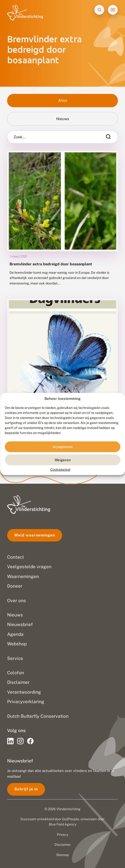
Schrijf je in (26, 789)
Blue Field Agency (63, 824)
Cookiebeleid (60, 470)
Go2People (71, 819)
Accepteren (63, 447)
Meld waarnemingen (35, 535)
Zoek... (20, 137)
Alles (63, 100)
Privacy (62, 835)
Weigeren (63, 460)
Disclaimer (63, 845)
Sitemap (62, 855)
